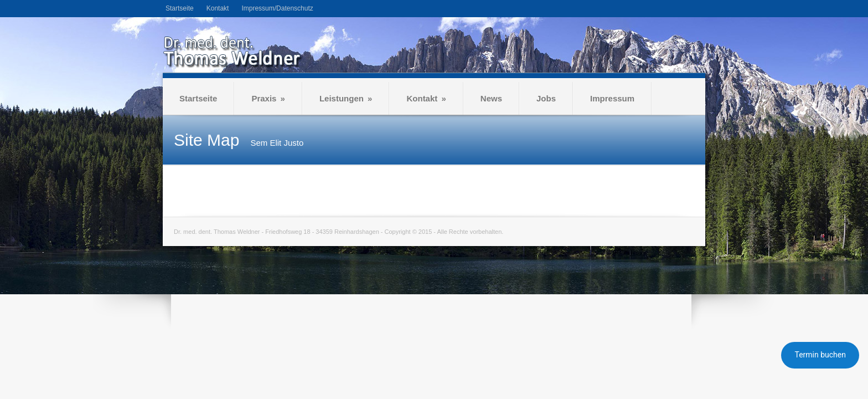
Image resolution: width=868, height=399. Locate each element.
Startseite (180, 8)
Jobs (546, 98)
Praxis (268, 98)
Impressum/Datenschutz (277, 8)
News (491, 98)
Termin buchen (820, 355)
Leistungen (346, 98)
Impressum (612, 98)
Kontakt (218, 8)
